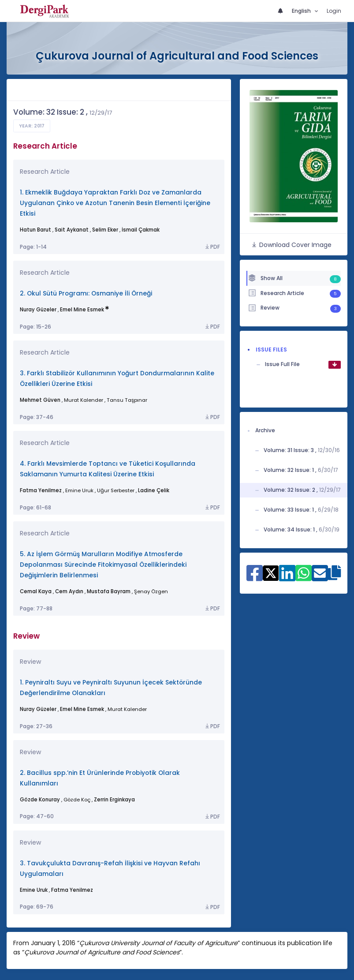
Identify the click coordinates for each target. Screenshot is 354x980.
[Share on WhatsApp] (304, 577)
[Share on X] (271, 572)
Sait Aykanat (72, 230)
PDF (212, 247)
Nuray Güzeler (38, 310)
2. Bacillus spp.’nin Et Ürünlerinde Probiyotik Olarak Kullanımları (100, 778)
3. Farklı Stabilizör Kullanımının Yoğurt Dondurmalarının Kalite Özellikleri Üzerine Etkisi (117, 379)
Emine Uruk (34, 890)
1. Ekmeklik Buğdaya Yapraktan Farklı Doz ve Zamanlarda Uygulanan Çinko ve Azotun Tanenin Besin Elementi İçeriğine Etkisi (115, 203)
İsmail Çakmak (141, 230)
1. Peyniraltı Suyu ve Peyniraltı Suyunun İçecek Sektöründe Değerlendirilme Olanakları (111, 688)
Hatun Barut (35, 230)
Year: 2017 (32, 126)
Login (334, 11)
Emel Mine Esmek (82, 310)
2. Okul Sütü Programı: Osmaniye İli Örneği (86, 294)
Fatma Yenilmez (41, 490)
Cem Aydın (69, 591)
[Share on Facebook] (255, 577)
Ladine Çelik (154, 490)
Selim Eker (105, 230)
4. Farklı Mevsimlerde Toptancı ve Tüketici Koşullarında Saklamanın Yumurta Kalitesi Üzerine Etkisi (108, 469)
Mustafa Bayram (109, 591)
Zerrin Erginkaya (114, 800)
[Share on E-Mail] (320, 577)
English (302, 11)
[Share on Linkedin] (287, 577)
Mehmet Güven (40, 400)
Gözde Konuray (40, 800)
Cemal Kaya (36, 591)
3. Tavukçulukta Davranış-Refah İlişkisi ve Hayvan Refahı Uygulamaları (110, 869)
